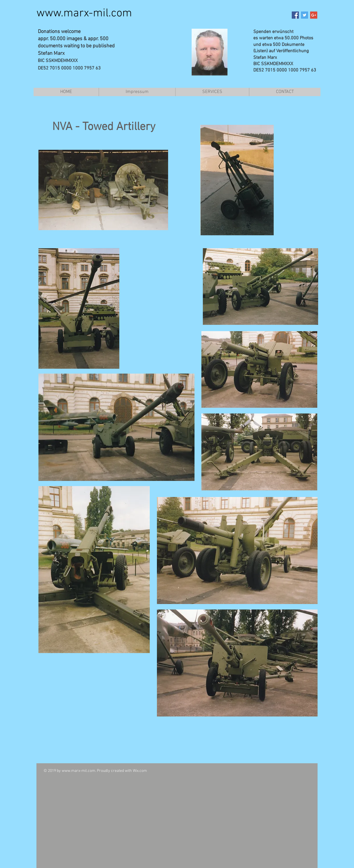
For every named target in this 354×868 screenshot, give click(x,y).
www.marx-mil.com (84, 13)
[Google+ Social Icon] (314, 15)
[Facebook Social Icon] (295, 15)
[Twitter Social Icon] (305, 15)
